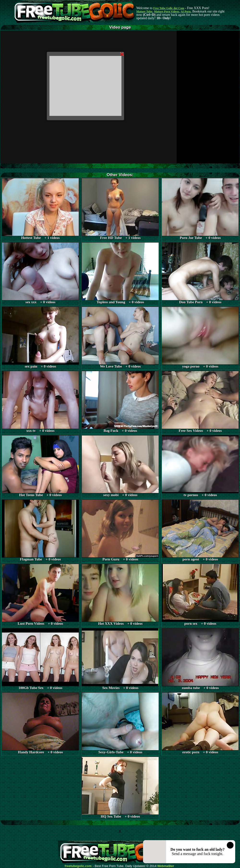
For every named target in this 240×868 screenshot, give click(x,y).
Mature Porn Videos (167, 12)
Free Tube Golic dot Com (169, 8)
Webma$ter (166, 866)
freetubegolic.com (78, 866)
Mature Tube (144, 12)
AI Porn (186, 12)
